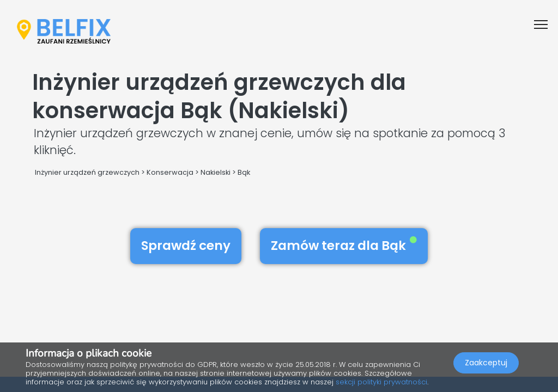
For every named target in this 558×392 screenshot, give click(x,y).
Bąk (244, 172)
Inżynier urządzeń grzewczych (87, 172)
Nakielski (216, 172)
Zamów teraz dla (344, 246)
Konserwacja (170, 172)
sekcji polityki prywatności (381, 382)
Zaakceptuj (486, 363)
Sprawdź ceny (186, 246)
